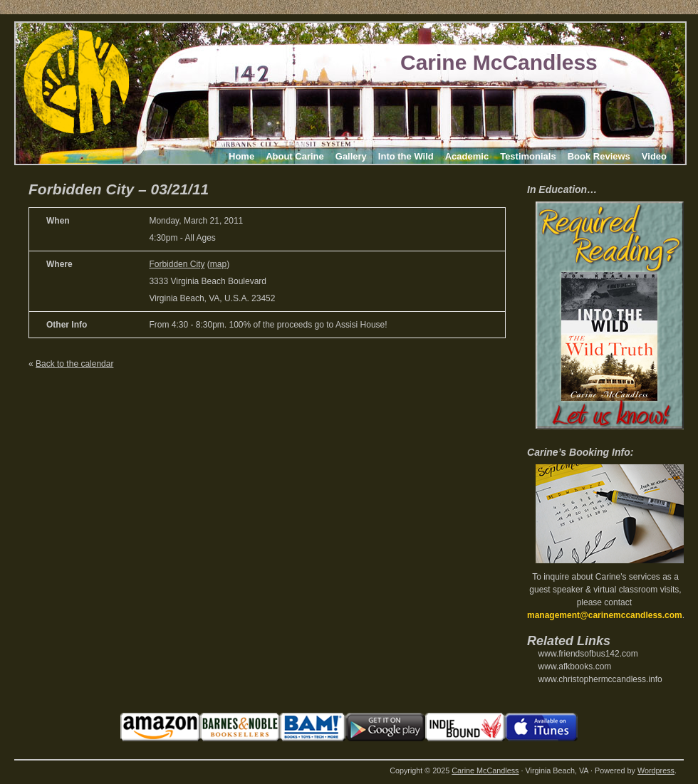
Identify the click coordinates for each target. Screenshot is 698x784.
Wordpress (656, 770)
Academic (467, 156)
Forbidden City (177, 264)
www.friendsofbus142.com (588, 654)
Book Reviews (599, 156)
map (218, 264)
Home (241, 156)
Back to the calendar (74, 364)
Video (654, 156)
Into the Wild (406, 156)
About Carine (295, 156)
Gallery (351, 156)
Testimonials (528, 156)
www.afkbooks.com (575, 667)
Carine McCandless (499, 62)
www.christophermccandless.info (600, 679)
